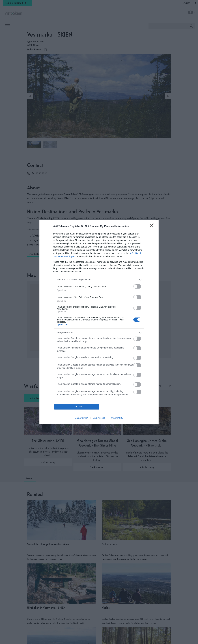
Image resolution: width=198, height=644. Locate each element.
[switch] (137, 286)
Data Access (99, 418)
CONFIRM (77, 407)
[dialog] (99, 322)
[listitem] (99, 280)
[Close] (153, 226)
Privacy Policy (116, 418)
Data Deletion (81, 418)
